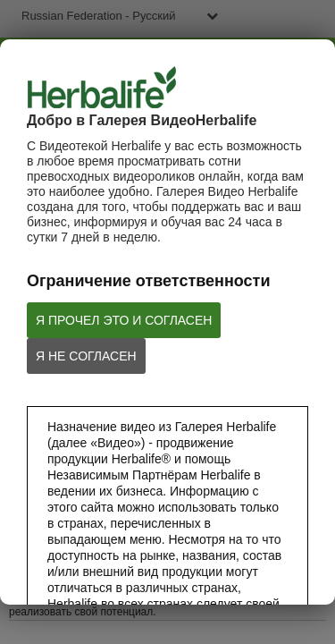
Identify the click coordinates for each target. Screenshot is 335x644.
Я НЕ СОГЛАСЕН (86, 356)
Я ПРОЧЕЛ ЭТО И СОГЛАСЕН (124, 320)
